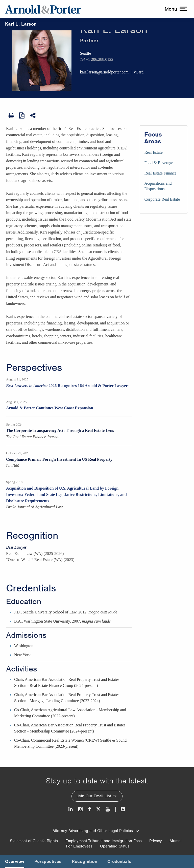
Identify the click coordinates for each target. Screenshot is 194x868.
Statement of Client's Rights (34, 841)
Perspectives (34, 368)
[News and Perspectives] (121, 809)
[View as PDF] (22, 115)
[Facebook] (90, 809)
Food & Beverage (159, 163)
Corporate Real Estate (162, 199)
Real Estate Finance (160, 173)
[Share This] (33, 115)
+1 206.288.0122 (100, 59)
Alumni (176, 841)
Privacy (156, 841)
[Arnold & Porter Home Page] (43, 9)
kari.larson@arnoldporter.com (104, 72)
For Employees (79, 846)
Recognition (32, 535)
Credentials (31, 588)
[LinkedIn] (71, 809)
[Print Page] (11, 115)
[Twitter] (98, 809)
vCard (139, 72)
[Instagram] (81, 809)
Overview (15, 861)
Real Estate (153, 152)
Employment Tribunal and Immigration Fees (104, 841)
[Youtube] (108, 809)
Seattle (86, 53)
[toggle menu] (175, 9)
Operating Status (115, 846)
